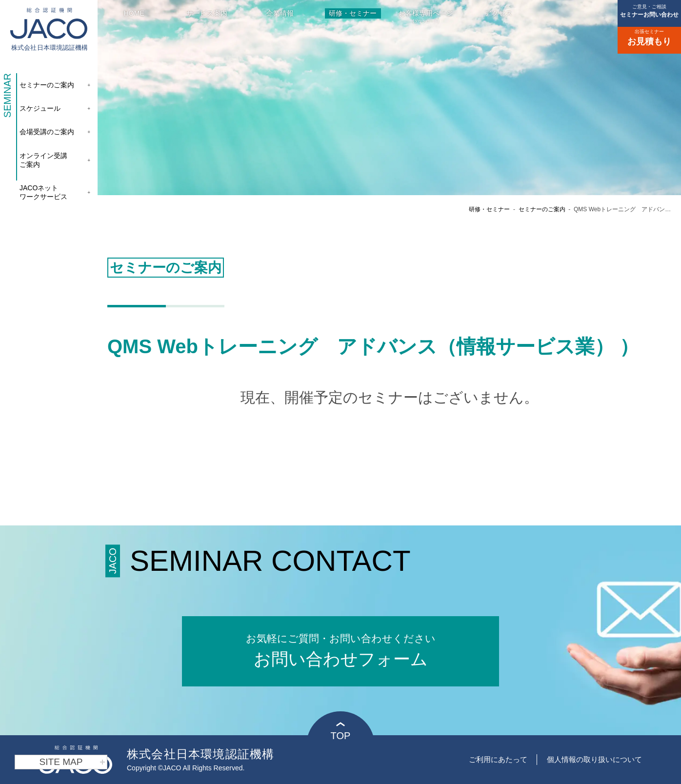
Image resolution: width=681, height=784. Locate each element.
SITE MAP (73, 762)
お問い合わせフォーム (340, 650)
